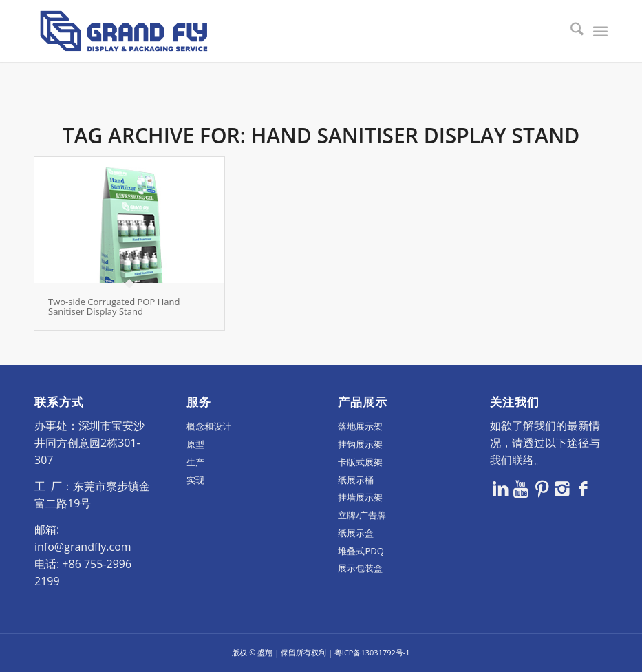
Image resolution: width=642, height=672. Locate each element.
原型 (195, 444)
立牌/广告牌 (362, 515)
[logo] (124, 31)
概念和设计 (209, 426)
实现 (195, 480)
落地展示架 (360, 426)
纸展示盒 (356, 533)
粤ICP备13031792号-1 (372, 652)
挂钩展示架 (360, 444)
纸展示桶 (356, 480)
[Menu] (600, 31)
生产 (195, 462)
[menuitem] (570, 31)
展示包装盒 (360, 568)
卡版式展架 (360, 462)
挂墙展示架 (360, 497)
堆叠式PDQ (361, 551)
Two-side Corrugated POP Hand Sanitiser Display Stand (114, 306)
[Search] (570, 31)
